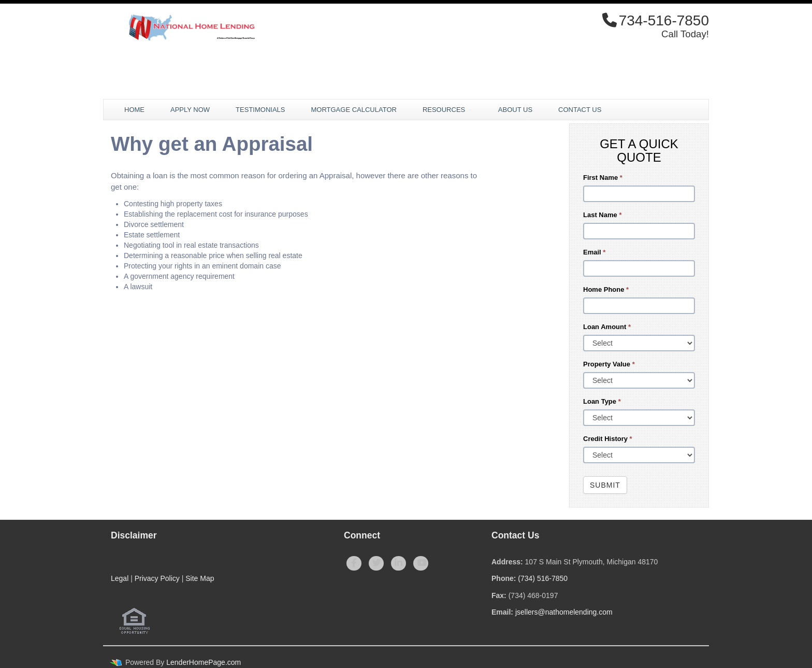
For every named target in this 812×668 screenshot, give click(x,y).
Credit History (608, 439)
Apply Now (190, 110)
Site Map (200, 578)
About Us (515, 110)
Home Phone (606, 289)
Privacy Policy (157, 578)
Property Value (609, 364)
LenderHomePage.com (204, 662)
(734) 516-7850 (543, 578)
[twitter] (376, 563)
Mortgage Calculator (353, 110)
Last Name (602, 215)
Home (134, 110)
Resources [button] (447, 110)
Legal (120, 578)
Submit (605, 485)
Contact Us (580, 110)
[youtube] (421, 563)
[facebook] (354, 563)
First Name (603, 177)
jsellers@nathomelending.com (564, 612)
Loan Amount (607, 327)
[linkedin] (398, 563)
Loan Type (602, 401)
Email (594, 252)
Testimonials (260, 110)
